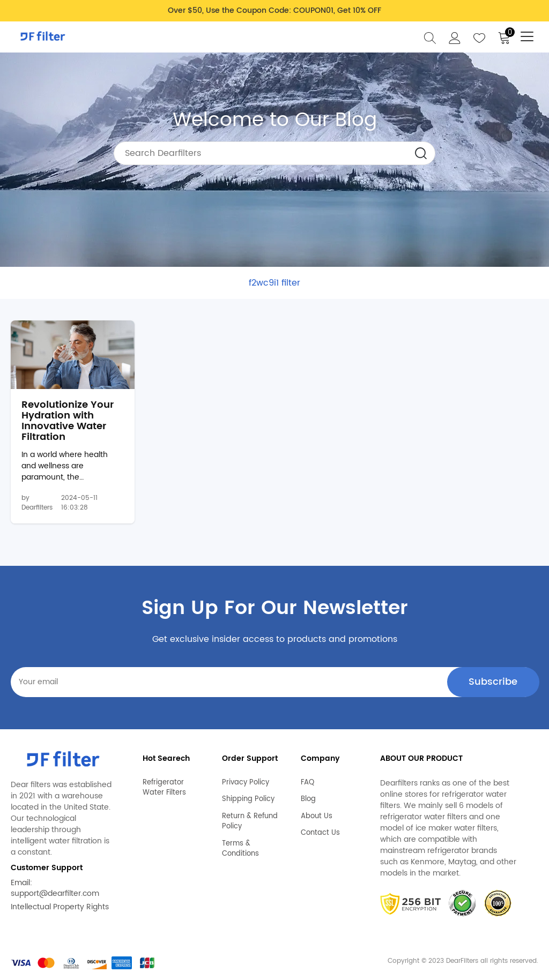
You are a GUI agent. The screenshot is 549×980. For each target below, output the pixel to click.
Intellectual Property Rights (60, 907)
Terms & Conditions (240, 849)
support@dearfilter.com (55, 893)
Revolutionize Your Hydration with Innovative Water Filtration (68, 421)
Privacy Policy (246, 783)
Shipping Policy (248, 799)
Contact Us (320, 833)
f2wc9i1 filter (274, 283)
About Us (317, 817)
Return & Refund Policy (250, 822)
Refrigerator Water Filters (164, 788)
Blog (308, 799)
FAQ (307, 783)
